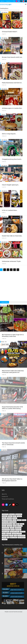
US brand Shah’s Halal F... (10, 59)
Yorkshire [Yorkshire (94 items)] (5, 567)
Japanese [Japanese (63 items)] (9, 553)
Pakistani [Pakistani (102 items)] (23, 559)
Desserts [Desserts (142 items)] (19, 547)
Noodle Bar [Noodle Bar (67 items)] (18, 557)
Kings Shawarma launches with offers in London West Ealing (12, 435)
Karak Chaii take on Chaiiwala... (12, 263)
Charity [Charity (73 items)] (4, 545)
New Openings (4, 40)
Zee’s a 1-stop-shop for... (9, 161)
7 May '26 (4, 510)
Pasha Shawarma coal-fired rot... (12, 110)
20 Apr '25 (4, 138)
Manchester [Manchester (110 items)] (18, 555)
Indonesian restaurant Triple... (12, 288)
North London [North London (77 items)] (6, 559)
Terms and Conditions (8, 526)
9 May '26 (4, 402)
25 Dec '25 (4, 87)
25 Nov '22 (4, 265)
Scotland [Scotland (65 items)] (9, 561)
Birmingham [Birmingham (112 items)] (19, 542)
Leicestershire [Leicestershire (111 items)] (6, 555)
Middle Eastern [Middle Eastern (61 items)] (6, 557)
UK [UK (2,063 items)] (8, 565)
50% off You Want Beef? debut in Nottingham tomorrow (12, 507)
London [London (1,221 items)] (12, 555)
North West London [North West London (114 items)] (15, 559)
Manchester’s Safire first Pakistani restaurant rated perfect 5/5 (13, 399)
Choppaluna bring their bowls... (12, 186)
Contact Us (8, 1)
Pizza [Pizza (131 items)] (4, 561)
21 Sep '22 (4, 291)
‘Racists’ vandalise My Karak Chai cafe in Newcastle (10, 10)
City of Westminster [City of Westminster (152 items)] (7, 547)
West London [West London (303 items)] (14, 565)
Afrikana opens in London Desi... (12, 135)
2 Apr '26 (4, 61)
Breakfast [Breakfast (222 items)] (5, 543)
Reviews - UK (4, 369)
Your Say (3, 91)
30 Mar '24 (4, 163)
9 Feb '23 (4, 240)
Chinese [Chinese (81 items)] (15, 545)
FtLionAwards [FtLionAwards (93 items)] (13, 549)
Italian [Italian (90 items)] (4, 553)
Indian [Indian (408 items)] (22, 551)
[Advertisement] (13, 25)
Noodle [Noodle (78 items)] (13, 557)
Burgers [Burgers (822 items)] (10, 543)
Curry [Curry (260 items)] (14, 547)
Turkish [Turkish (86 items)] (4, 565)
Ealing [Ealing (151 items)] (24, 547)
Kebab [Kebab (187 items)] (15, 553)
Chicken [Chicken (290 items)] (9, 545)
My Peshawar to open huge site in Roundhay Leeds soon (13, 363)
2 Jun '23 (4, 214)
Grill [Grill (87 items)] (14, 551)
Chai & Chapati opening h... (11, 212)
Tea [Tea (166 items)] (15, 563)
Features (3, 142)
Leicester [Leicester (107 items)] (20, 553)
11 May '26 (4, 366)
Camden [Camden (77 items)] (19, 543)
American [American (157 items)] (12, 542)
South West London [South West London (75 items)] (17, 561)
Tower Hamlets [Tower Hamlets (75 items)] (21, 563)
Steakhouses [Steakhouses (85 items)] (5, 563)
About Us (2, 1)
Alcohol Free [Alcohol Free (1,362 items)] (5, 542)
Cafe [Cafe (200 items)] (15, 543)
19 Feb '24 (4, 189)
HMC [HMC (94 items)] (18, 551)
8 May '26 (4, 438)
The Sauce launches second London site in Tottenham (13, 471)
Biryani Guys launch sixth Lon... (12, 84)
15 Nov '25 (4, 112)
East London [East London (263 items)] (5, 549)
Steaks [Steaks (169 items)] (11, 563)
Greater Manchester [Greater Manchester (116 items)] (7, 551)
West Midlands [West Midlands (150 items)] (21, 565)
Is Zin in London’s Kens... (10, 237)
